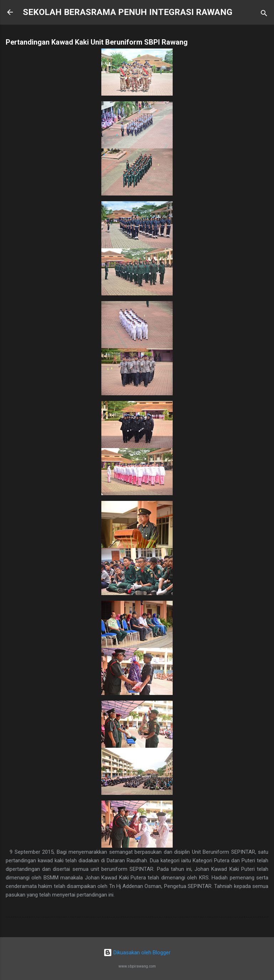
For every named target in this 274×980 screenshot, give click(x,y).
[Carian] (264, 14)
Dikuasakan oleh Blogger (137, 953)
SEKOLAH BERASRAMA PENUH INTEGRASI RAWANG (128, 12)
